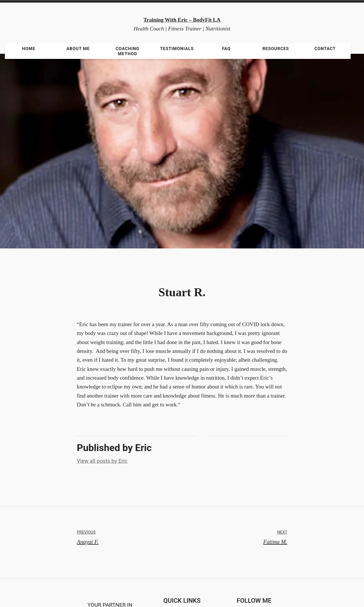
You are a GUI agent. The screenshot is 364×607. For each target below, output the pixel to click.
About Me (78, 49)
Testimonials (177, 49)
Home (29, 49)
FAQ (226, 49)
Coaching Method (128, 51)
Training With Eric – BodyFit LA (182, 20)
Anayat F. (129, 536)
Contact (325, 49)
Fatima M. (235, 536)
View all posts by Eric (102, 461)
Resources (276, 49)
